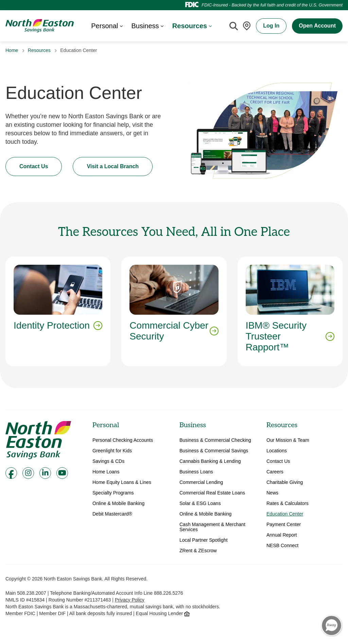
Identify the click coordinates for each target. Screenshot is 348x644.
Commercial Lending (201, 482)
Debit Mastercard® (112, 514)
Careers (275, 472)
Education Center (285, 514)
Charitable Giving (285, 482)
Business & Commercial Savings (214, 451)
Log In (271, 26)
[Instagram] (28, 473)
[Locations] (247, 26)
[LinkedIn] (45, 473)
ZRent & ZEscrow (198, 551)
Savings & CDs (108, 461)
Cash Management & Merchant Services (212, 527)
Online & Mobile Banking (118, 503)
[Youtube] (62, 473)
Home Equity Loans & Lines (122, 482)
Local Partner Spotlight (204, 540)
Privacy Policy (130, 600)
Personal (106, 425)
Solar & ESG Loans (200, 503)
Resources (39, 50)
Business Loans (196, 472)
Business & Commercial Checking (215, 440)
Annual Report (282, 535)
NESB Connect (282, 546)
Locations (277, 451)
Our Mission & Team (288, 440)
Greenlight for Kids (112, 451)
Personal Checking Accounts (123, 440)
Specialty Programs (113, 493)
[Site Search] (233, 26)
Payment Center (284, 525)
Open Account (317, 26)
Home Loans (106, 472)
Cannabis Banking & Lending (210, 461)
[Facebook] (11, 473)
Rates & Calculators (288, 503)
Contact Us (34, 166)
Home (12, 50)
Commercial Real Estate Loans (212, 493)
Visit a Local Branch (113, 166)
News (272, 493)
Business (193, 425)
